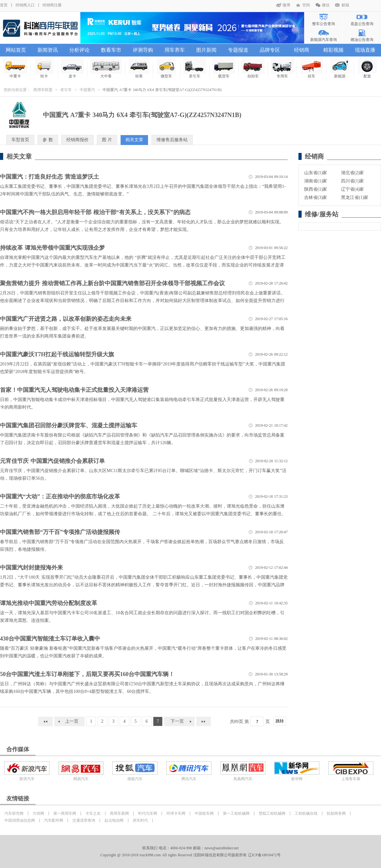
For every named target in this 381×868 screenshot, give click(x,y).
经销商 (302, 50)
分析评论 (79, 50)
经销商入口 (25, 5)
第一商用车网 (65, 813)
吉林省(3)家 (316, 197)
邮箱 (345, 5)
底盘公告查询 (362, 24)
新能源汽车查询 (324, 40)
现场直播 (365, 50)
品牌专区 (270, 50)
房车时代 (140, 820)
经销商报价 (77, 140)
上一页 (72, 721)
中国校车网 (204, 813)
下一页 (177, 721)
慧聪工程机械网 (272, 813)
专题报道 (238, 50)
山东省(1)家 (316, 173)
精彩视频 (333, 50)
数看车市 (111, 50)
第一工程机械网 (236, 813)
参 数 (48, 140)
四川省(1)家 (352, 181)
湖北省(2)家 (352, 173)
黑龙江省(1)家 (355, 197)
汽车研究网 (14, 813)
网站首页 (16, 50)
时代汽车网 (148, 813)
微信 (326, 5)
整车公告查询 (324, 24)
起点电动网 (114, 820)
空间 (306, 5)
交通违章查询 (84, 820)
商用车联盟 (43, 90)
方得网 (38, 813)
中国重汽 (87, 90)
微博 (286, 5)
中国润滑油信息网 (20, 820)
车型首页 (20, 140)
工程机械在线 (306, 813)
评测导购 (143, 50)
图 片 (107, 140)
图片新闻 (206, 50)
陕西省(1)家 (316, 189)
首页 (4, 5)
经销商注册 (52, 5)
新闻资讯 (48, 50)
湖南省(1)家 (316, 181)
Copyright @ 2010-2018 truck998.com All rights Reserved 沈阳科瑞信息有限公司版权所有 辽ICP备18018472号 (190, 855)
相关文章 (134, 140)
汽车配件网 (54, 820)
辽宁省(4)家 (352, 189)
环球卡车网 (176, 813)
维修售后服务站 (172, 140)
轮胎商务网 (336, 813)
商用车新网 (119, 813)
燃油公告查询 (362, 40)
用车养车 (175, 50)
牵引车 (66, 90)
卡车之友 (93, 813)
